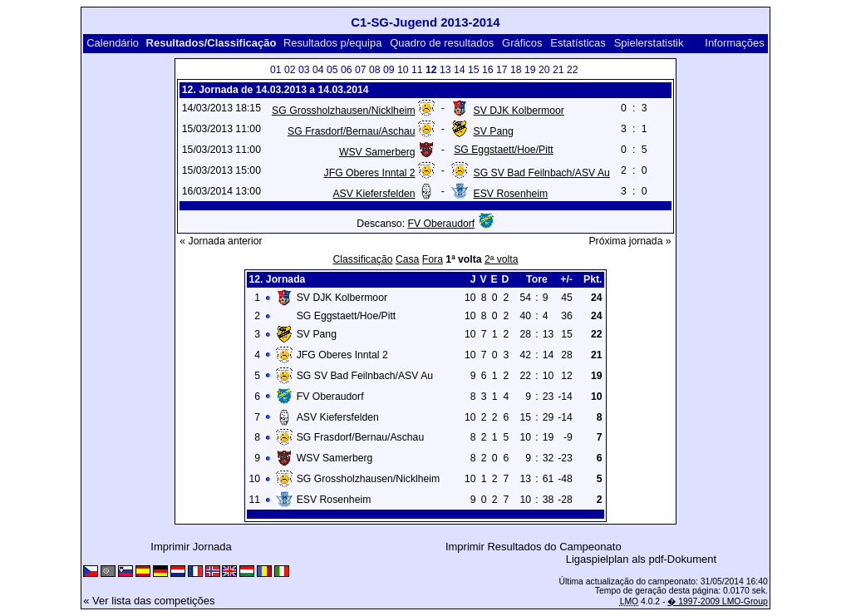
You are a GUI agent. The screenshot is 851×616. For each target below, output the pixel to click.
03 (304, 70)
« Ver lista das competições (149, 601)
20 (544, 70)
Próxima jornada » (630, 241)
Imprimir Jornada (191, 547)
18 (516, 70)
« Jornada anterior (221, 241)
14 (460, 70)
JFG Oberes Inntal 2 (370, 173)
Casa (408, 259)
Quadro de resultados (442, 43)
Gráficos (522, 43)
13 (445, 70)
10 (403, 70)
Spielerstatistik (650, 43)
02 (290, 70)
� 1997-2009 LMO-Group (717, 601)
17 (502, 70)
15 (474, 70)
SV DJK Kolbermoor (519, 111)
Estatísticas (578, 43)
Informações (735, 43)
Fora (433, 259)
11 (417, 70)
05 (332, 70)
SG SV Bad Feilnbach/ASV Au (542, 173)
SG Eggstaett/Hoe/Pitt (504, 150)
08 (375, 70)
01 (276, 70)
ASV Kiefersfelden (374, 194)
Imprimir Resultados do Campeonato (534, 547)
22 (573, 70)
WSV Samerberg (377, 152)
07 (361, 70)
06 (347, 70)
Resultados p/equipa (333, 43)
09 (389, 70)
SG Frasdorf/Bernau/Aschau (352, 131)
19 (530, 70)
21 (558, 70)
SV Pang (494, 131)
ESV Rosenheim (511, 194)
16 (488, 70)
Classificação (362, 259)
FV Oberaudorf (441, 224)
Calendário (113, 43)
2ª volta (502, 259)
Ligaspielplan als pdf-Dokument (641, 559)
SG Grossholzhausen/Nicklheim (344, 111)
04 (318, 70)
